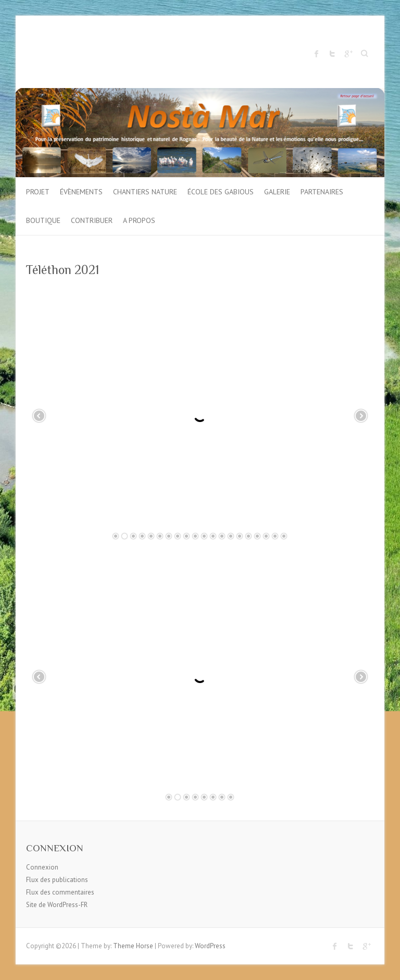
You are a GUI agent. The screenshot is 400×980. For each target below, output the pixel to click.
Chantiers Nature (145, 192)
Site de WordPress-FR (57, 905)
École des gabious (221, 192)
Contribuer (92, 220)
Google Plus (348, 54)
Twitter (332, 54)
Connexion (42, 867)
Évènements (81, 192)
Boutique (43, 220)
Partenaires (322, 192)
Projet (38, 192)
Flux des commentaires (60, 892)
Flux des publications (57, 880)
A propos (139, 220)
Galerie (277, 192)
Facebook (317, 54)
